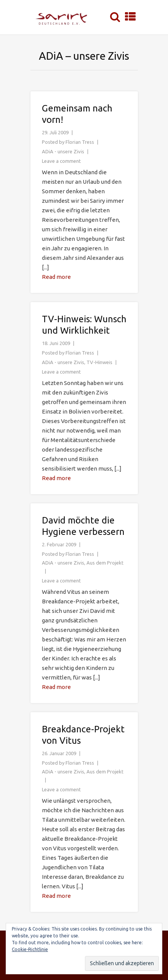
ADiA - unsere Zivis (63, 151)
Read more (56, 277)
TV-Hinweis (99, 362)
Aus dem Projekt (105, 563)
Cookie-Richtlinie (30, 949)
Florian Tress (80, 142)
